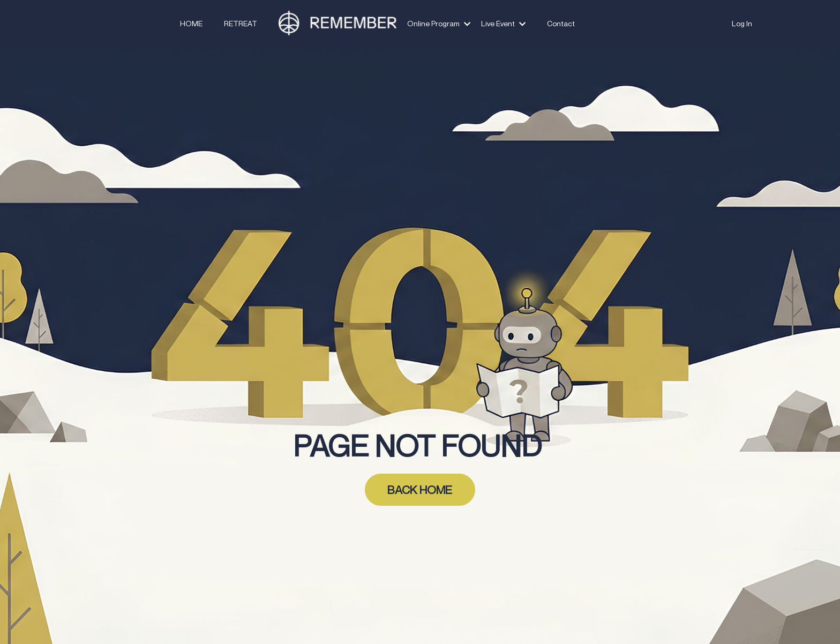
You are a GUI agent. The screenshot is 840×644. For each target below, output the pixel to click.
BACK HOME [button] (420, 490)
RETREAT (241, 23)
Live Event (503, 23)
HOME (191, 23)
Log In (742, 23)
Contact (561, 23)
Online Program (439, 23)
